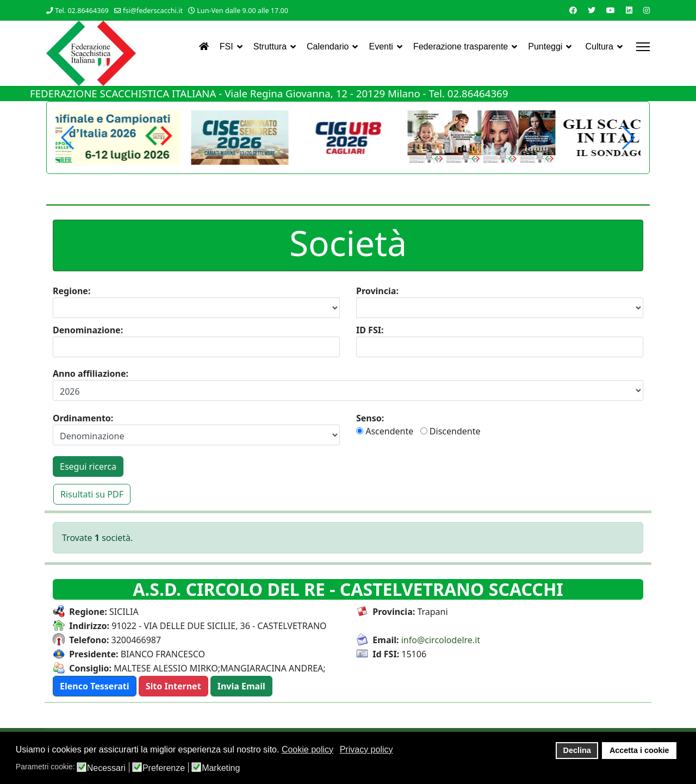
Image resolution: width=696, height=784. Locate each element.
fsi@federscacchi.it (153, 11)
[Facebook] (573, 10)
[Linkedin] (629, 10)
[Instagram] (647, 10)
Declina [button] (577, 750)
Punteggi (545, 46)
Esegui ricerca (88, 466)
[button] (628, 138)
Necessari (106, 768)
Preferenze (164, 768)
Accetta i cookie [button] (639, 750)
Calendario (328, 46)
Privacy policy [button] (366, 749)
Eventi (381, 46)
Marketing (221, 768)
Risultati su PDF (92, 494)
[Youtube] (611, 10)
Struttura (270, 46)
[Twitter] (592, 10)
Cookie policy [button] (307, 749)
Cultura (599, 46)
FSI (226, 46)
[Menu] (643, 47)
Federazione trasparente (461, 46)
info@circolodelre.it (441, 640)
